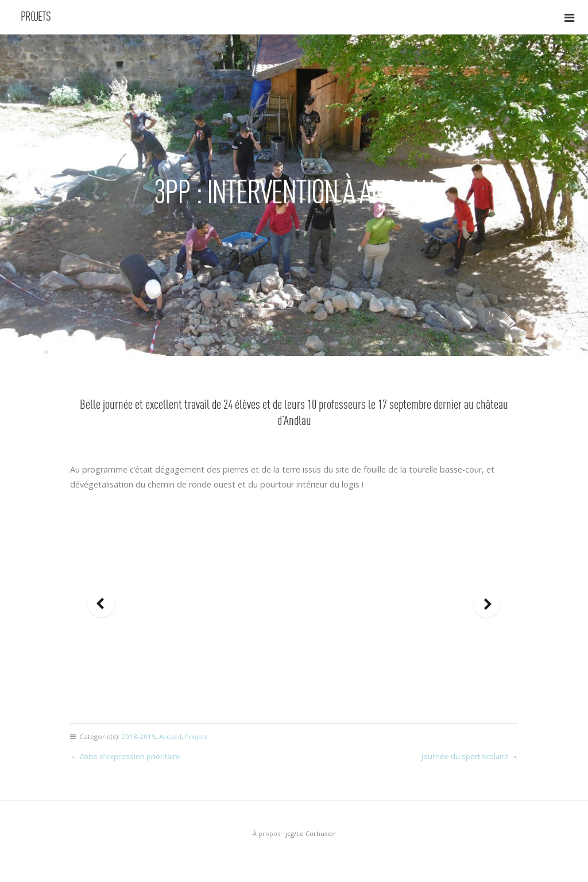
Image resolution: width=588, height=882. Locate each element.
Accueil (170, 736)
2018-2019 (138, 736)
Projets (36, 17)
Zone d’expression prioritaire (130, 756)
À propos (266, 833)
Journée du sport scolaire (465, 756)
